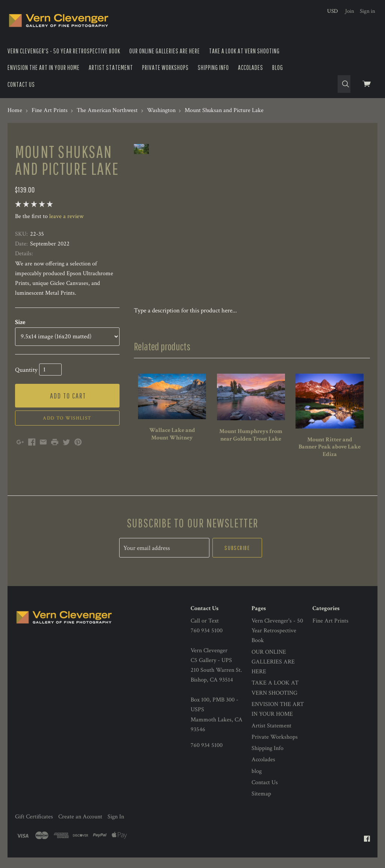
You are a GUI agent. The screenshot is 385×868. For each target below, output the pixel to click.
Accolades (251, 67)
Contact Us (21, 84)
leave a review (66, 216)
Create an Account (80, 827)
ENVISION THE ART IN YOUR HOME (44, 67)
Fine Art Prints (330, 631)
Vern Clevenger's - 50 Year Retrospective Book (64, 51)
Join (350, 11)
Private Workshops (165, 67)
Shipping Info (213, 67)
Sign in (368, 11)
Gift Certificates (34, 827)
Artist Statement (111, 67)
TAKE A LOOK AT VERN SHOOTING (244, 51)
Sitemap (261, 804)
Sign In (116, 827)
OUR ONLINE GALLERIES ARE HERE (165, 51)
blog (278, 67)
